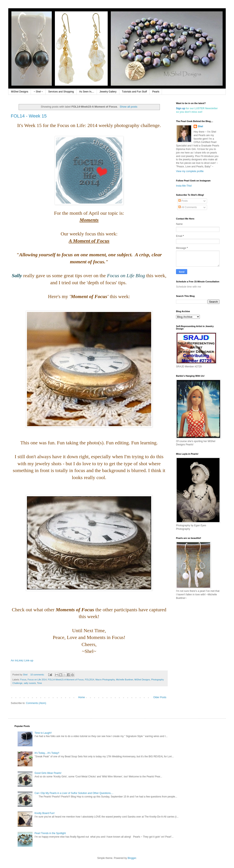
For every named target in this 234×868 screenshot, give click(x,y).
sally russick (30, 683)
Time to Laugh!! (43, 733)
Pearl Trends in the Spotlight (50, 833)
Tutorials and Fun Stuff (134, 92)
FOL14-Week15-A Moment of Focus (66, 680)
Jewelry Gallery (108, 92)
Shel (200, 126)
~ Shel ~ (38, 92)
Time (40, 683)
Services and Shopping (61, 92)
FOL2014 (90, 680)
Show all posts (128, 107)
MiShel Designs (20, 92)
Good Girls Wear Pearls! (48, 773)
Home (82, 697)
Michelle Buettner (125, 680)
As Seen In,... (87, 92)
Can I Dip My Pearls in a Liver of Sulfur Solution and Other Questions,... (74, 793)
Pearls (156, 92)
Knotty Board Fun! (45, 813)
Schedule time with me (189, 287)
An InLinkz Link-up (22, 660)
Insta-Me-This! (184, 186)
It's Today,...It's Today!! (47, 753)
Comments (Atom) (36, 703)
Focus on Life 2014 (37, 680)
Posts (183, 201)
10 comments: (38, 675)
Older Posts (160, 697)
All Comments (188, 207)
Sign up (181, 108)
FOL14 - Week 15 (29, 116)
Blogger (132, 858)
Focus (23, 680)
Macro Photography (105, 680)
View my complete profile (190, 171)
